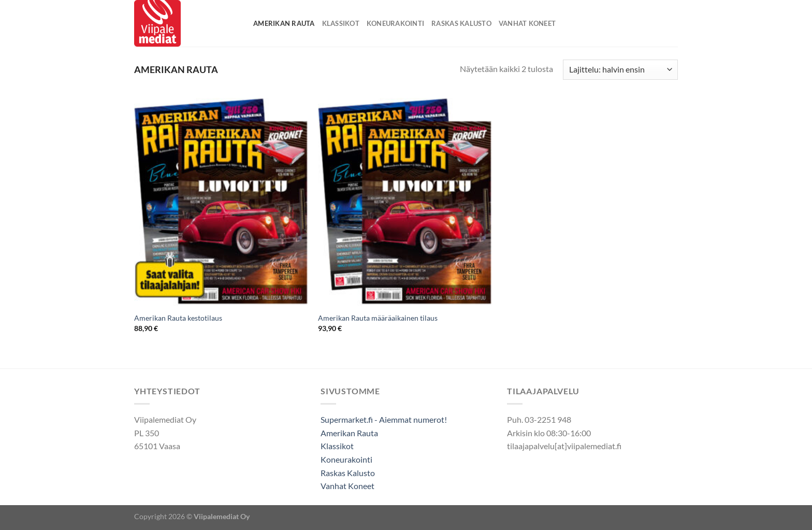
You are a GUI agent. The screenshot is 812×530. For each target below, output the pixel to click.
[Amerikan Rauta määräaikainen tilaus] (405, 202)
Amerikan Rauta (284, 23)
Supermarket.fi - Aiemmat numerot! (384, 419)
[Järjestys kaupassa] (620, 70)
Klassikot (341, 23)
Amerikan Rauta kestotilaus (178, 318)
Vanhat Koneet (527, 23)
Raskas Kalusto (461, 23)
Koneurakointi (395, 23)
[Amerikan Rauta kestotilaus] (221, 202)
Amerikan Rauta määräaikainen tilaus (378, 318)
